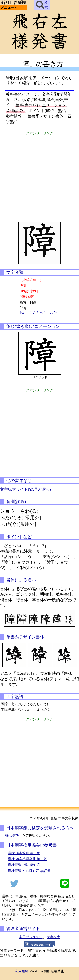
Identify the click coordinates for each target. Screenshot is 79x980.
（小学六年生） (31, 280)
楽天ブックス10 (31, 937)
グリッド (41, 377)
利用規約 (22, 971)
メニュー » (9, 7)
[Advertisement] (39, 176)
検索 (42, 5)
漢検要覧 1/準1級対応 (24, 865)
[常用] (24, 286)
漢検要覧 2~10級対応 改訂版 (29, 871)
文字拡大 (54, 937)
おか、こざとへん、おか (38, 313)
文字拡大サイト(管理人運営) (25, 489)
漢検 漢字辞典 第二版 (24, 853)
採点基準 (12, 835)
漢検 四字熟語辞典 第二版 (27, 859)
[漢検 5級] (27, 297)
